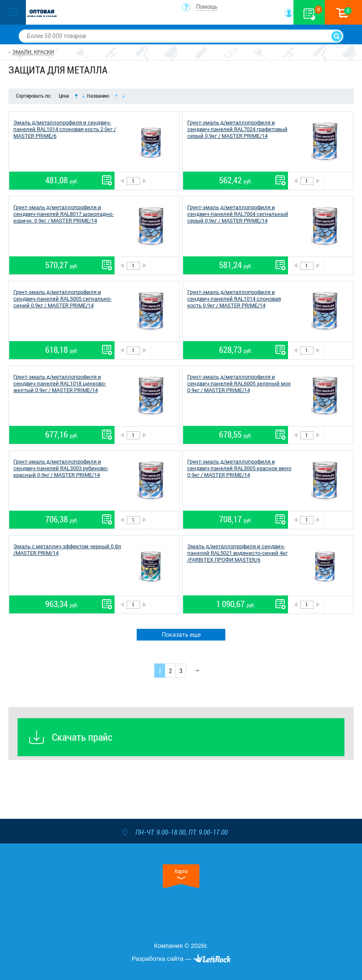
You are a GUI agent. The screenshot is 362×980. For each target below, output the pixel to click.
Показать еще (181, 635)
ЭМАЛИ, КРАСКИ (33, 52)
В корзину (165, 181)
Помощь (207, 7)
